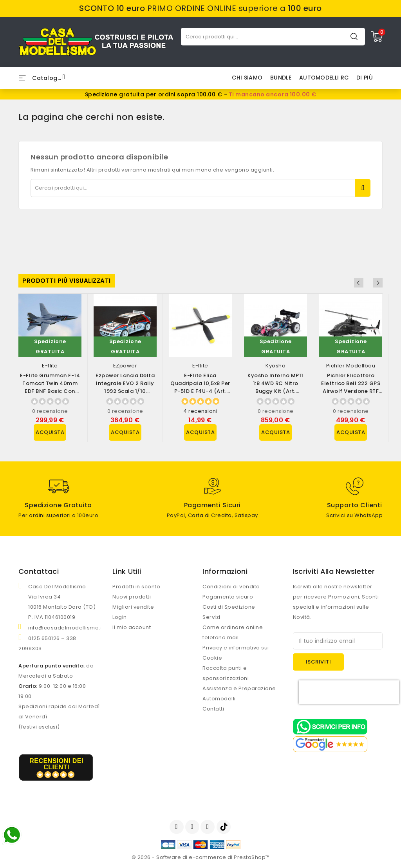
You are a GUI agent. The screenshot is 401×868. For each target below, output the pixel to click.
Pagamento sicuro (228, 597)
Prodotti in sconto (136, 587)
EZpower (125, 366)
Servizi (211, 617)
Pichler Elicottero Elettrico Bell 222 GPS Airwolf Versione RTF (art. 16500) (351, 387)
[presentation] (349, 692)
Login (120, 617)
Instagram (209, 827)
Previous (367, 283)
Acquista (50, 432)
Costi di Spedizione (229, 607)
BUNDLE (281, 78)
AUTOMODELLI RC (324, 78)
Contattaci (39, 571)
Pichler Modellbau (351, 366)
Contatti (213, 709)
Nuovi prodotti (132, 597)
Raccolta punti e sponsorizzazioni (226, 673)
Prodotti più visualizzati (67, 281)
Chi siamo (247, 78)
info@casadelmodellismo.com (70, 628)
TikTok (224, 827)
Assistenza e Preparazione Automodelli (239, 693)
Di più (365, 78)
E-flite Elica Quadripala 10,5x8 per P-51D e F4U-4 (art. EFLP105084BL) (200, 387)
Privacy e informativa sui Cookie (236, 653)
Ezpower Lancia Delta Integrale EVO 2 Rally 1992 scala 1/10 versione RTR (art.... (125, 387)
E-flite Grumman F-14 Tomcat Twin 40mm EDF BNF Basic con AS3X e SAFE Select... (50, 387)
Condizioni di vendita (231, 587)
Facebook (177, 827)
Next (378, 283)
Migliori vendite (133, 607)
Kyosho (275, 366)
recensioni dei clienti (56, 764)
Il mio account (132, 627)
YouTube (193, 827)
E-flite (50, 366)
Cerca (354, 36)
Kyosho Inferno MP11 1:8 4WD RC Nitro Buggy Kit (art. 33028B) (275, 387)
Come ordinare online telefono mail (233, 632)
